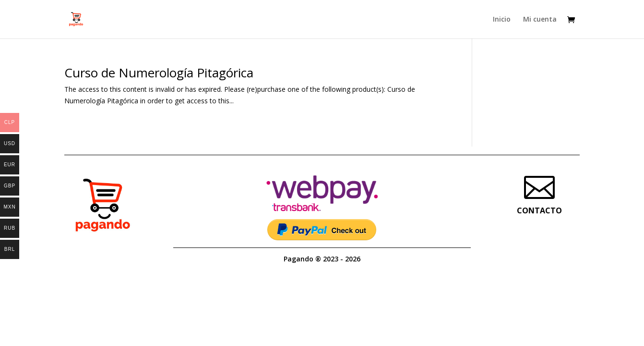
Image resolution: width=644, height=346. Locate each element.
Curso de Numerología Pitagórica (159, 73)
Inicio (502, 20)
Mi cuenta (540, 20)
